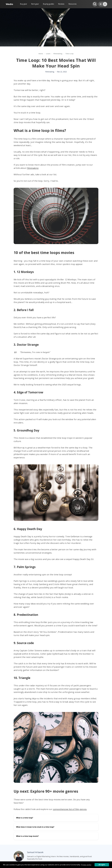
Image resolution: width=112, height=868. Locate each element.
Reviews (61, 4)
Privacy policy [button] (86, 865)
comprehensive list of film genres (70, 809)
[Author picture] (19, 856)
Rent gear (35, 4)
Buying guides (49, 4)
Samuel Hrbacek (35, 852)
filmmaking (33, 168)
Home (41, 54)
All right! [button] (102, 865)
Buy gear (24, 4)
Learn (48, 54)
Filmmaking (58, 54)
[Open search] (95, 4)
